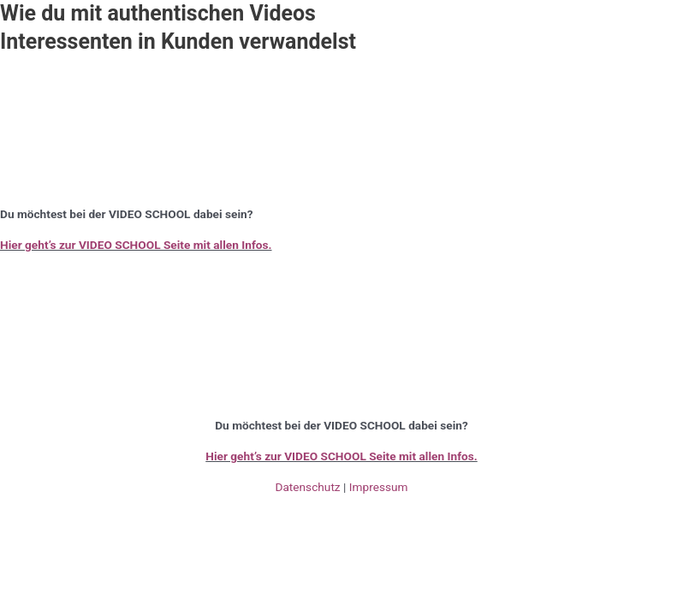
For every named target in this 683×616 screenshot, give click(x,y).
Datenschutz (307, 487)
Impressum (379, 487)
